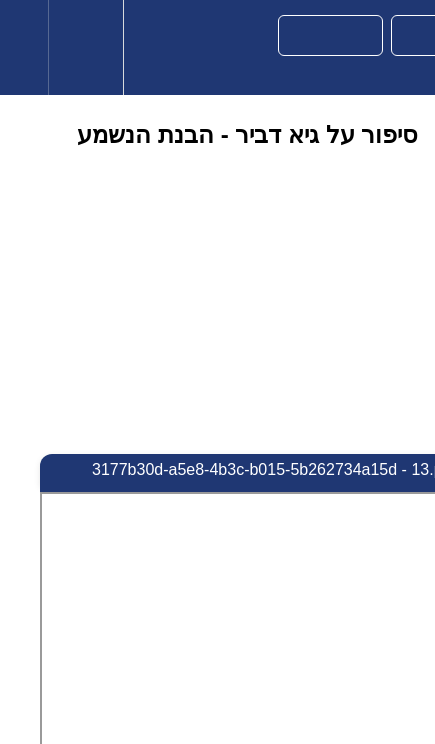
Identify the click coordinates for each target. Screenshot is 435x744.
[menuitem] (85, 47)
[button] (24, 47)
